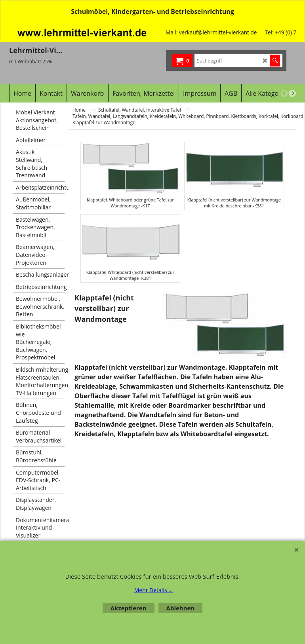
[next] (292, 93)
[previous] (284, 93)
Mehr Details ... (154, 590)
